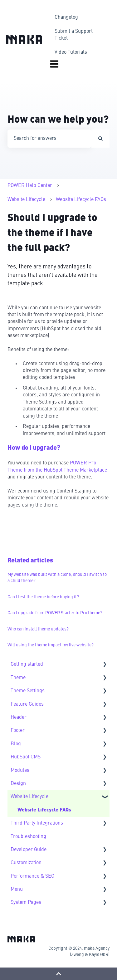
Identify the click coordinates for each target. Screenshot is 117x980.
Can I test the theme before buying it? (43, 597)
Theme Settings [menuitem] (28, 691)
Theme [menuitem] (18, 678)
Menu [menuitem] (17, 889)
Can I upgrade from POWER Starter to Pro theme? (55, 613)
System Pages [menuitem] (26, 903)
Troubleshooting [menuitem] (28, 837)
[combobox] (49, 139)
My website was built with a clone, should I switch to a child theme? (57, 578)
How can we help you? (58, 120)
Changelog (66, 17)
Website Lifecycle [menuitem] (29, 797)
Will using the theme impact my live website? (51, 645)
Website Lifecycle (26, 200)
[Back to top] (58, 974)
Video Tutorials (71, 52)
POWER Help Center (30, 186)
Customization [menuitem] (26, 863)
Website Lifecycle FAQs (81, 200)
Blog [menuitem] (16, 744)
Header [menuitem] (19, 718)
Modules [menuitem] (20, 771)
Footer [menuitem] (18, 731)
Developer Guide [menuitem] (29, 850)
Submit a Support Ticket (74, 35)
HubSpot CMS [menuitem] (26, 757)
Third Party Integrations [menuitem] (37, 823)
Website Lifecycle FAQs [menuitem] (44, 810)
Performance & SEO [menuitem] (32, 876)
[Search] (100, 139)
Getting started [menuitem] (27, 664)
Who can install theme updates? (38, 629)
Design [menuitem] (18, 784)
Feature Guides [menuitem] (27, 704)
